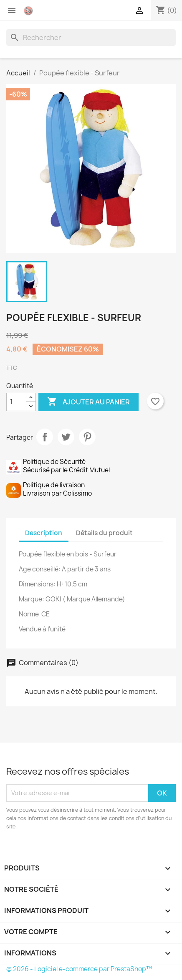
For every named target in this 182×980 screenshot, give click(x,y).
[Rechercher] (91, 37)
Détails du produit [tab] (104, 533)
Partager (45, 437)
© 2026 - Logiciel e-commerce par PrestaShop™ (79, 969)
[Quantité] (16, 402)
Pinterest (87, 437)
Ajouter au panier (88, 402)
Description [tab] (44, 533)
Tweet (66, 437)
